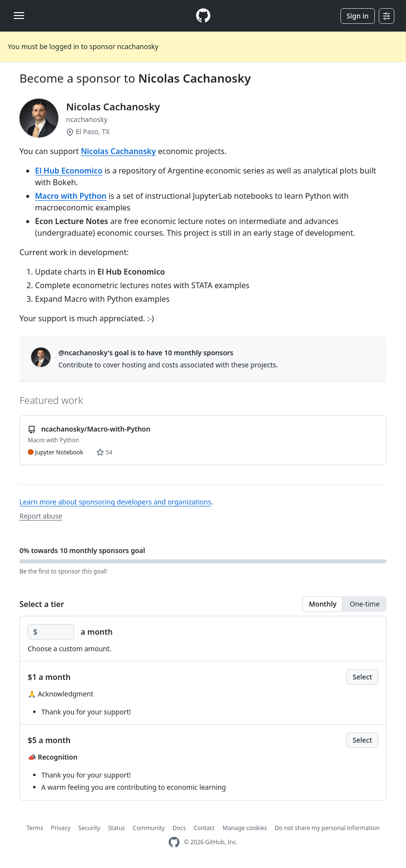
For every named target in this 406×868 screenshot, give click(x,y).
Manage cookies (245, 828)
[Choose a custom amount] (51, 632)
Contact (204, 828)
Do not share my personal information (327, 828)
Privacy (61, 828)
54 (104, 452)
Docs (179, 828)
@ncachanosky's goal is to (146, 353)
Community (149, 828)
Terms (35, 828)
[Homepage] (203, 16)
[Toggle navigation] (19, 16)
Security (89, 828)
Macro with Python (71, 196)
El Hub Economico (69, 171)
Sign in (358, 16)
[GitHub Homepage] (174, 842)
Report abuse (41, 516)
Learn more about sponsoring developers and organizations (115, 502)
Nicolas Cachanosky (194, 78)
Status (116, 828)
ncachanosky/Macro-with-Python (96, 429)
